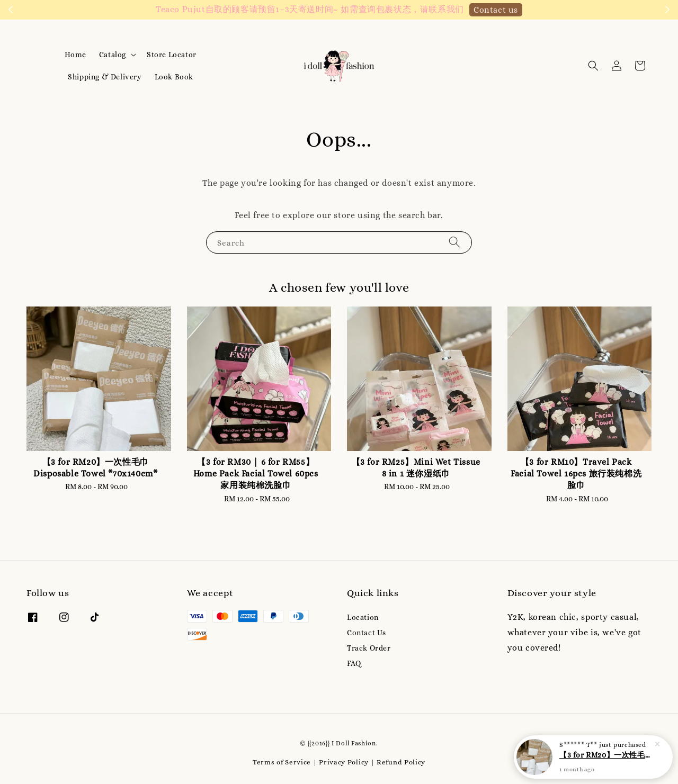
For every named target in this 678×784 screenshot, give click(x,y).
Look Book (174, 77)
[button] (593, 66)
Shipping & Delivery (105, 77)
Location (363, 617)
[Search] (454, 242)
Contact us (496, 10)
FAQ (354, 663)
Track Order (369, 648)
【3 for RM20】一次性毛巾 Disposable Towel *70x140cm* (606, 760)
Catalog (113, 55)
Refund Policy (401, 762)
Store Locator (172, 55)
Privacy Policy (344, 762)
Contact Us (367, 633)
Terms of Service (282, 762)
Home (75, 55)
